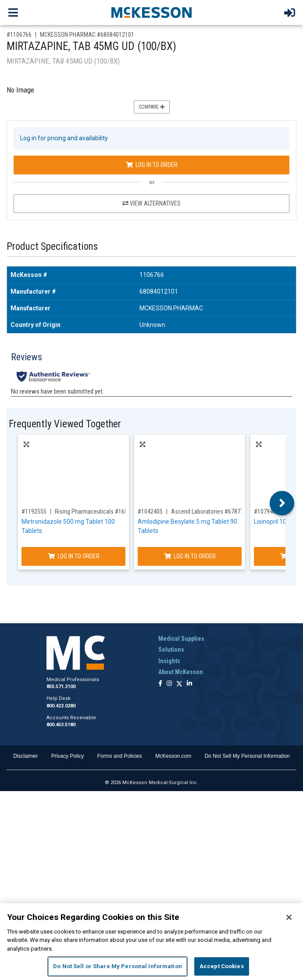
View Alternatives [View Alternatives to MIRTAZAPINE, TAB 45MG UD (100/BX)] (151, 203)
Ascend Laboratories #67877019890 (216, 511)
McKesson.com (173, 756)
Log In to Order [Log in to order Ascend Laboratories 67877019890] (190, 556)
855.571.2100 (61, 687)
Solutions (171, 650)
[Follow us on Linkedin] (189, 684)
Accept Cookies (222, 966)
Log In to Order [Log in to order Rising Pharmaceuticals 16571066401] (74, 556)
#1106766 (19, 35)
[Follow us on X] (179, 684)
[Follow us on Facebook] (160, 684)
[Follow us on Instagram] (169, 684)
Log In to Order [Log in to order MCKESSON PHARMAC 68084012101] (152, 165)
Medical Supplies (181, 639)
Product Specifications (52, 247)
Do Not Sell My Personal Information (247, 756)
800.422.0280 (61, 706)
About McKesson (181, 672)
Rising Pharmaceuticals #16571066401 (103, 511)
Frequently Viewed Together (65, 424)
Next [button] (282, 503)
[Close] (289, 917)
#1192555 (34, 511)
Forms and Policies (120, 756)
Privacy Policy (68, 756)
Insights (169, 661)
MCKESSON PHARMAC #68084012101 (87, 35)
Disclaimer (25, 756)
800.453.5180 (61, 725)
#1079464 (266, 511)
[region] (151, 942)
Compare (152, 107)
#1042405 (150, 511)
